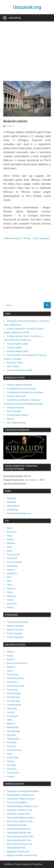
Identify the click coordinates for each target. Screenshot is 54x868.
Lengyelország (14, 705)
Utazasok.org (27, 7)
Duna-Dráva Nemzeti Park (19, 844)
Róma (10, 592)
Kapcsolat (12, 502)
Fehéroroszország (15, 686)
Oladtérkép (12, 510)
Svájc (9, 754)
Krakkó (10, 539)
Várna (10, 585)
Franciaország (14, 693)
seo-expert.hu (32, 480)
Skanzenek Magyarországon (21, 817)
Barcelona (12, 532)
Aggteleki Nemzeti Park (18, 852)
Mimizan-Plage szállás (18, 351)
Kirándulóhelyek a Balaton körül (22, 806)
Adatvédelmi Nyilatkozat (19, 513)
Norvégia (11, 735)
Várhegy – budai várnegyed (36, 238)
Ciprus (10, 671)
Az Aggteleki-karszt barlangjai (21, 389)
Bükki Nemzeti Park (16, 848)
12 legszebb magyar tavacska (21, 799)
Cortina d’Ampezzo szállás (20, 370)
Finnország (12, 690)
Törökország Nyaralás (17, 622)
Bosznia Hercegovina (17, 663)
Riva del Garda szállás (18, 344)
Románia (11, 746)
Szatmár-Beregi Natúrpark (19, 385)
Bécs (9, 581)
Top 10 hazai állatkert (17, 802)
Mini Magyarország (16, 423)
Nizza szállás (13, 366)
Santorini (11, 588)
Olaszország (13, 739)
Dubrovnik (12, 558)
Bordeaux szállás (15, 363)
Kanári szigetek (14, 562)
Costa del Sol (13, 554)
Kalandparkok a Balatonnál (20, 795)
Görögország (13, 697)
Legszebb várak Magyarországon (23, 791)
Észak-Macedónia (15, 678)
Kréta (9, 547)
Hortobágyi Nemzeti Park (19, 833)
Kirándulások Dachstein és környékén (25, 392)
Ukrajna (11, 776)
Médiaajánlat (13, 506)
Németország (13, 731)
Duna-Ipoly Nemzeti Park (19, 840)
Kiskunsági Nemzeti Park (19, 829)
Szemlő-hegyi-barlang (18, 415)
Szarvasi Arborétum (16, 396)
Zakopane (12, 604)
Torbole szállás (14, 347)
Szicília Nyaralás (15, 633)
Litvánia (11, 712)
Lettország (12, 708)
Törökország (13, 773)
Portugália (12, 742)
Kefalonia (12, 596)
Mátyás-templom (13, 238)
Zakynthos (12, 573)
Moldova (11, 724)
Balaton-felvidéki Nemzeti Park (22, 855)
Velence (11, 570)
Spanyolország (14, 750)
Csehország (12, 674)
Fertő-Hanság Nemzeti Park (20, 836)
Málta (10, 720)
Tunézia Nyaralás (15, 637)
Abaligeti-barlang (15, 407)
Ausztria (11, 659)
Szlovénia (12, 769)
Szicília (10, 600)
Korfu (10, 577)
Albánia (11, 652)
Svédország (13, 757)
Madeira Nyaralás (15, 626)
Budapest (10, 126)
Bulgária (11, 667)
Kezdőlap (11, 498)
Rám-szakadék (14, 411)
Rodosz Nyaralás (15, 630)
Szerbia (11, 761)
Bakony (11, 419)
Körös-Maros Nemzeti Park (20, 821)
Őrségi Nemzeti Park (17, 825)
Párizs (10, 528)
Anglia (10, 656)
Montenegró (13, 727)
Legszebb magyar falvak (19, 814)
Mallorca (11, 543)
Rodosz (11, 607)
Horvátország (13, 701)
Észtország (12, 682)
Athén (10, 551)
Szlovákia (12, 765)
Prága (10, 536)
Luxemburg (12, 566)
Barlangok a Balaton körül (20, 810)
